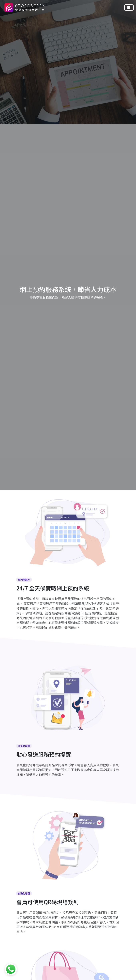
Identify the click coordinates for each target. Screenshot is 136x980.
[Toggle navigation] (129, 8)
